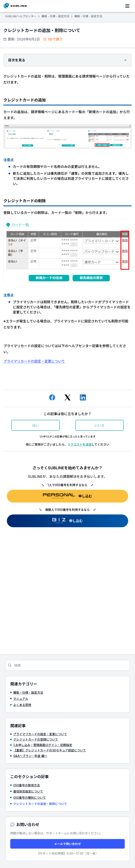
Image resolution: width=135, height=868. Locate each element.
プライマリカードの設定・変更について (34, 361)
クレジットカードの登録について (36, 739)
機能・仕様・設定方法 (55, 16)
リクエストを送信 (79, 444)
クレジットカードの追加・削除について (40, 804)
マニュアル (21, 699)
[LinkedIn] (83, 398)
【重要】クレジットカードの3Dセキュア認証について (50, 750)
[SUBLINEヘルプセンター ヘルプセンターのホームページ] (15, 6)
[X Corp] (67, 398)
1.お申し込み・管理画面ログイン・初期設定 (43, 745)
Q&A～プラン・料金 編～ (30, 756)
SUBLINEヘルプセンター (21, 16)
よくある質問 (22, 705)
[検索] (67, 665)
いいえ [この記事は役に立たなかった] (100, 425)
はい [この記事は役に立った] (35, 425)
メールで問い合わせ (67, 844)
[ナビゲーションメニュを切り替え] (127, 6)
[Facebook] (52, 398)
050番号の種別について (29, 798)
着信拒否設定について (28, 791)
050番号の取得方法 (27, 785)
